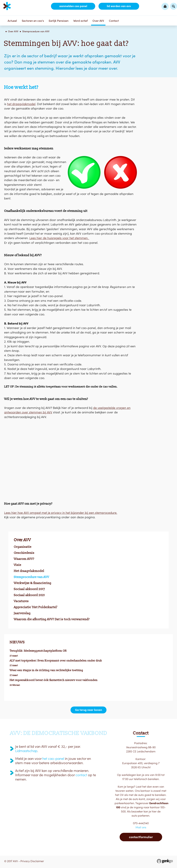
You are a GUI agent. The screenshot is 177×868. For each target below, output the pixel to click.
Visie (18, 565)
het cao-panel (53, 759)
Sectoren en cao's (33, 21)
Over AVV (98, 21)
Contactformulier (141, 837)
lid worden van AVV (119, 6)
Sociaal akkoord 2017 (29, 589)
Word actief (80, 21)
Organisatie (23, 547)
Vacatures (21, 601)
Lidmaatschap (26, 751)
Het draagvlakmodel (29, 571)
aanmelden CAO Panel (73, 6)
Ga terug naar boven (88, 710)
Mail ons (141, 827)
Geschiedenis (24, 553)
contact (81, 775)
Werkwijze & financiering (33, 583)
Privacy (25, 861)
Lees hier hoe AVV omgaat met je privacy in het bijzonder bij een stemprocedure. (61, 513)
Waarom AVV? (24, 559)
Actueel (12, 21)
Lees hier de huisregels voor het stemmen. (59, 238)
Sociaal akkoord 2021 (29, 595)
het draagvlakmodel (21, 104)
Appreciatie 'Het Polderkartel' (36, 607)
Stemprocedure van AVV (36, 31)
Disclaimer (37, 861)
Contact (114, 21)
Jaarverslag (22, 613)
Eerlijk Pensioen (59, 21)
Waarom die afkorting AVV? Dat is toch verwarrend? (52, 619)
